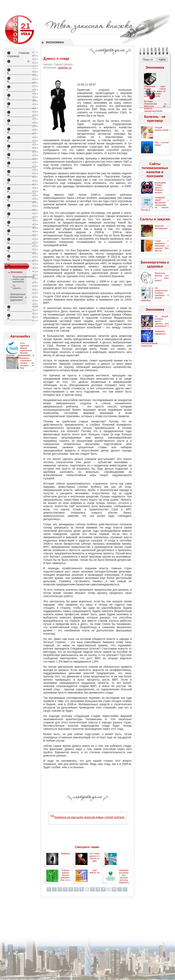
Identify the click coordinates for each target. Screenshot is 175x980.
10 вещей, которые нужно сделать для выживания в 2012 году (155, 322)
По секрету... (17, 287)
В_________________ (18, 80)
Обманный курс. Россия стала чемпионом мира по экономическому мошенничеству (155, 91)
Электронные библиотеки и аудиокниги (18, 297)
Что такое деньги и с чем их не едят (95, 857)
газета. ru (65, 68)
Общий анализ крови (162, 129)
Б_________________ (18, 71)
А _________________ (18, 63)
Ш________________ (18, 258)
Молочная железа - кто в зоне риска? (162, 277)
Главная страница (18, 54)
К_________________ (18, 139)
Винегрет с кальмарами (162, 227)
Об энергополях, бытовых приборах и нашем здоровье (155, 294)
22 (114, 889)
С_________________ (18, 199)
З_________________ (18, 122)
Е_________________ (18, 105)
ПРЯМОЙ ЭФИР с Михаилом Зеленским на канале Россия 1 (155, 204)
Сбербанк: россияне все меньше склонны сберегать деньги (124, 878)
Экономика (16, 272)
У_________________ (18, 215)
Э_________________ (18, 267)
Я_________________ (18, 317)
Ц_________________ (18, 241)
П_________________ (18, 182)
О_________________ (18, 173)
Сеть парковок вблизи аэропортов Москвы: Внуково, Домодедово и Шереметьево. (20, 350)
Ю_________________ (18, 308)
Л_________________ (18, 148)
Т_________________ (18, 207)
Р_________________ (18, 190)
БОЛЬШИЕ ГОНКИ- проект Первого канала (160, 188)
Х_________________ (18, 232)
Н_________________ (18, 165)
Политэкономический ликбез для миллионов (18, 279)
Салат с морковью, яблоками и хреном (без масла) (162, 246)
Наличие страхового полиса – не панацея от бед (27, 363)
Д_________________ (18, 97)
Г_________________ (18, 88)
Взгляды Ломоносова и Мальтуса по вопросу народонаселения (155, 106)
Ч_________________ (18, 249)
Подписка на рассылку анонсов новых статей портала (87, 817)
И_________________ (18, 131)
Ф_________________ (18, 224)
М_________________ (18, 156)
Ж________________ (18, 114)
